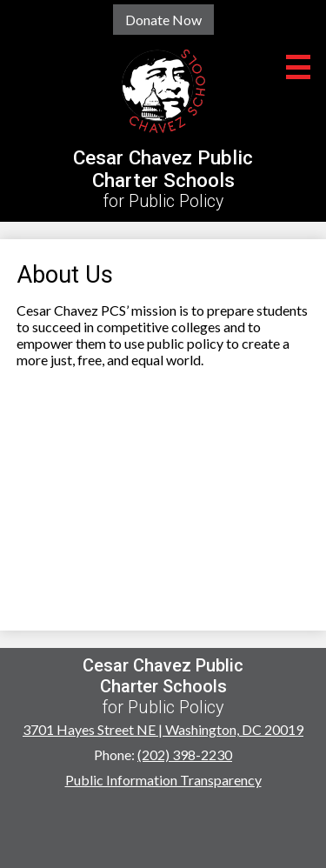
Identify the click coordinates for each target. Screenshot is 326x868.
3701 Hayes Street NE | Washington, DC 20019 (163, 729)
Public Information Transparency (163, 780)
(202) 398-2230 (185, 754)
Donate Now (163, 20)
